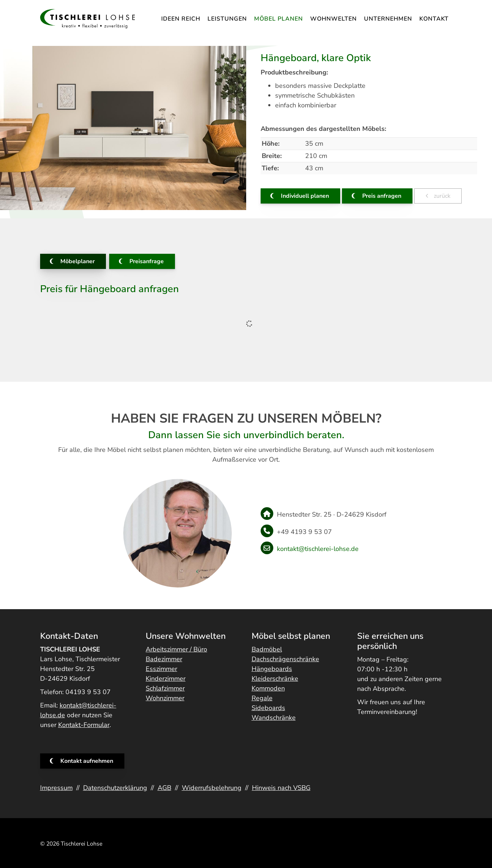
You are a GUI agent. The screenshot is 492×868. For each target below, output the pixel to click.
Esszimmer (161, 669)
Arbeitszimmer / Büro (176, 649)
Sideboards (268, 708)
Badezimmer (164, 659)
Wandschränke (274, 718)
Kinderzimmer (166, 679)
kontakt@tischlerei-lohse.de (318, 549)
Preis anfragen (382, 196)
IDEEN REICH (181, 19)
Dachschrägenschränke (285, 659)
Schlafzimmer (165, 688)
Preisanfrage (147, 261)
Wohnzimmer (165, 698)
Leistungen (227, 19)
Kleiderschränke (275, 679)
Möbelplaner (78, 261)
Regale (262, 698)
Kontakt (434, 19)
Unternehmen (388, 19)
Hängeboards (272, 669)
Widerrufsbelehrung (212, 788)
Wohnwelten (333, 19)
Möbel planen (279, 19)
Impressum (56, 788)
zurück (441, 196)
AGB (164, 788)
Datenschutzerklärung (115, 788)
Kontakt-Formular (84, 725)
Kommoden (268, 688)
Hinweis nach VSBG (281, 788)
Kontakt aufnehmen (87, 761)
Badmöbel (267, 649)
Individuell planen (305, 196)
